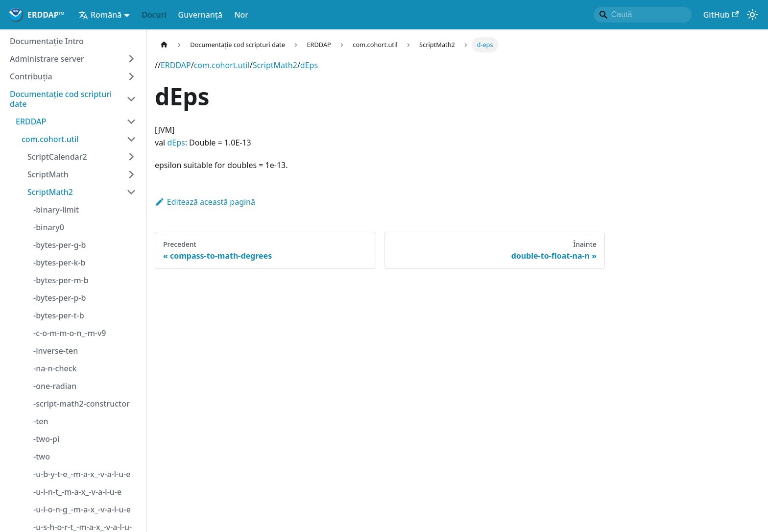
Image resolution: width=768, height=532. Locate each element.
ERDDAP (176, 65)
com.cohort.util (222, 65)
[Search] (643, 15)
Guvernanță (201, 15)
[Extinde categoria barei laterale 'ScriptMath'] (131, 174)
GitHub (721, 15)
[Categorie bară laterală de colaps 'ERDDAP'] (131, 121)
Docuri (154, 15)
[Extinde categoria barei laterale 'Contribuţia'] (131, 76)
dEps (309, 65)
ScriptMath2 (275, 65)
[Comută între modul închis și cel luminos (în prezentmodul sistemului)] (752, 15)
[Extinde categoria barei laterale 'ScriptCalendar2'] (131, 157)
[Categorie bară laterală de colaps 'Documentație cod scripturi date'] (131, 99)
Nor (241, 15)
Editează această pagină (205, 202)
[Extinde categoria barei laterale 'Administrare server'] (131, 59)
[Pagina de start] (164, 45)
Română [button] (100, 15)
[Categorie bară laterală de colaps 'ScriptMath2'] (131, 192)
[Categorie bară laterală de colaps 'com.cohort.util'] (131, 139)
